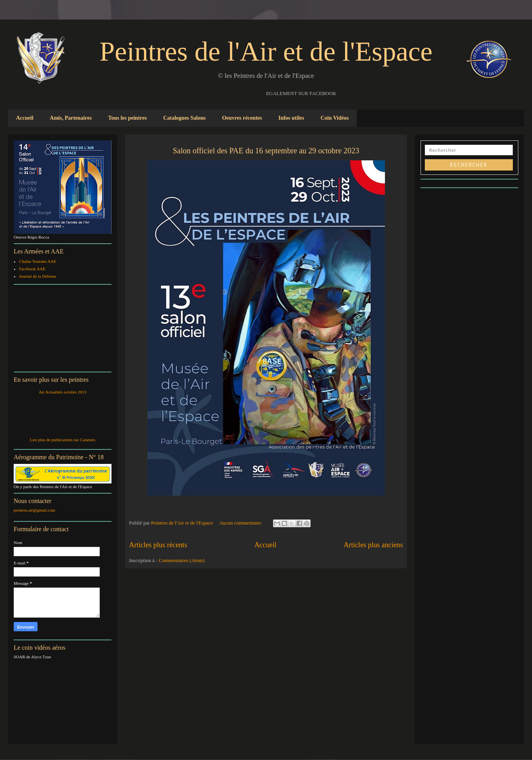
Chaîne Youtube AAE (38, 261)
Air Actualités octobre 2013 (63, 392)
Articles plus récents (158, 545)
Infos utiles (291, 118)
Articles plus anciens (373, 545)
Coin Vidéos (334, 118)
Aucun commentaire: (242, 523)
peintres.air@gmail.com (34, 510)
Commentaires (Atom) (181, 560)
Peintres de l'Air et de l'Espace (266, 51)
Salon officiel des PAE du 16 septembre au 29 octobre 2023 (266, 151)
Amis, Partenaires (71, 118)
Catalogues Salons (184, 118)
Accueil (25, 118)
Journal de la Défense (38, 276)
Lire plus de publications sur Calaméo (62, 440)
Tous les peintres (127, 118)
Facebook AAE (32, 269)
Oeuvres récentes (242, 118)
